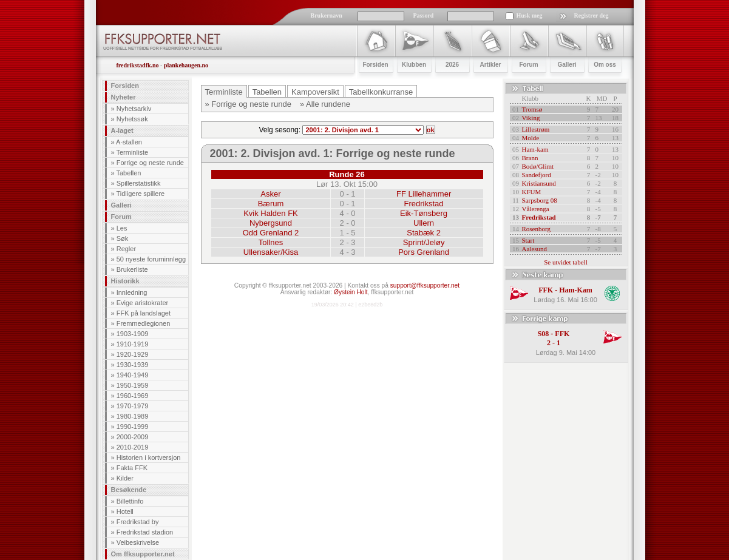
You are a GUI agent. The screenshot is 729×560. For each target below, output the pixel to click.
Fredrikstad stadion (145, 532)
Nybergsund (271, 223)
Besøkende (129, 490)
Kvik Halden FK (271, 213)
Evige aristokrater (143, 303)
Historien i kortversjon (149, 457)
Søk (123, 238)
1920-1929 (133, 354)
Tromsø (532, 109)
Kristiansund (539, 183)
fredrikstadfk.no (138, 65)
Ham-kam (535, 149)
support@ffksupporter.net (425, 285)
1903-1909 (133, 334)
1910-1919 (133, 344)
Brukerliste (132, 269)
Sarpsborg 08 (540, 200)
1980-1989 (133, 416)
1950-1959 (133, 385)
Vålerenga (536, 209)
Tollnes (271, 242)
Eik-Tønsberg (424, 213)
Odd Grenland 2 (271, 233)
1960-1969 (133, 396)
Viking (531, 118)
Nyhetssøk (132, 119)
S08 (544, 334)
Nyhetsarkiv (134, 109)
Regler (126, 249)
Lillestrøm (536, 129)
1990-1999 (133, 427)
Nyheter (124, 97)
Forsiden (125, 86)
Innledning (132, 292)
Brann (530, 158)
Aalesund (535, 249)
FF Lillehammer (424, 194)
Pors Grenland (424, 252)
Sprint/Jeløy (424, 242)
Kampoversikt (315, 92)
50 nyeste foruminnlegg (151, 259)
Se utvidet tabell (565, 262)
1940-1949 (133, 375)
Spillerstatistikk (139, 183)
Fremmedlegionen (144, 323)
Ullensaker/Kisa (271, 252)
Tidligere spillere (140, 194)
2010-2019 (133, 447)
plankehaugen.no (186, 65)
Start (528, 240)
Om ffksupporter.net (143, 554)
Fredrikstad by (138, 522)
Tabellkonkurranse (381, 92)
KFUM (532, 192)
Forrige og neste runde (150, 163)
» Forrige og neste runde (248, 104)
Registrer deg (592, 15)
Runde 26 (347, 174)
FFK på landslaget (144, 313)
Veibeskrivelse (138, 542)
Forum (121, 217)
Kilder (125, 478)
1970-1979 (133, 406)
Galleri (121, 205)
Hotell (125, 511)
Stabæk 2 (424, 233)
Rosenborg (536, 229)
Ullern (424, 223)
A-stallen (129, 142)
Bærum (271, 204)
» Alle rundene (325, 104)
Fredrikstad (424, 204)
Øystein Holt (351, 292)
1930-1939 (133, 365)
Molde (531, 138)
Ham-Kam (576, 290)
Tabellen (128, 173)
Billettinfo (130, 501)
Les (122, 228)
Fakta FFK (132, 468)
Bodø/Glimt (538, 166)
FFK (546, 290)
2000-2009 (133, 437)
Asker (270, 194)
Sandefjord (537, 175)
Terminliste (132, 152)
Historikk (125, 281)
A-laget (122, 130)
